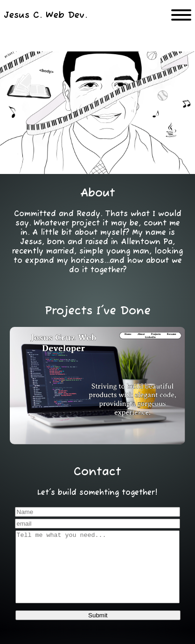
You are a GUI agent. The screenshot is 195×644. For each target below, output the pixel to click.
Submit (98, 629)
